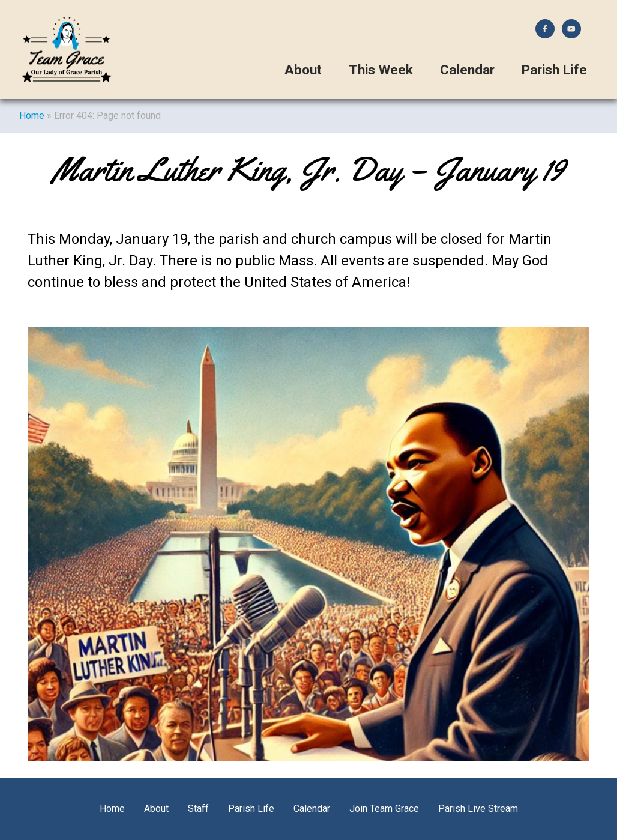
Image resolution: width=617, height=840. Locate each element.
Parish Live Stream (478, 808)
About (303, 70)
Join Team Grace (384, 808)
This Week (381, 70)
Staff (198, 808)
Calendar (467, 70)
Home (32, 116)
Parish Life (554, 70)
